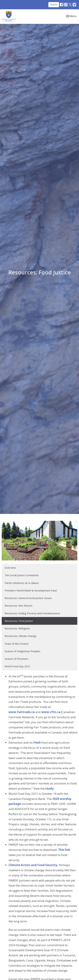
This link (64, 850)
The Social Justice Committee (22, 575)
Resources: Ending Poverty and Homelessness (32, 613)
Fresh (37, 743)
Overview (10, 568)
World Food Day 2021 (18, 666)
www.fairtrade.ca (22, 712)
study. (50, 788)
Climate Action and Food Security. (33, 865)
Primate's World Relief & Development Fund (31, 590)
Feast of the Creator (17, 644)
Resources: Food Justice (19, 621)
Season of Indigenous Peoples (22, 651)
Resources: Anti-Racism (18, 606)
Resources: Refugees (17, 628)
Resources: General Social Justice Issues (28, 598)
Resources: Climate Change (21, 636)
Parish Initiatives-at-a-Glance (22, 583)
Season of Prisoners (17, 659)
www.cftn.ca (51, 712)
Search (54, 4)
